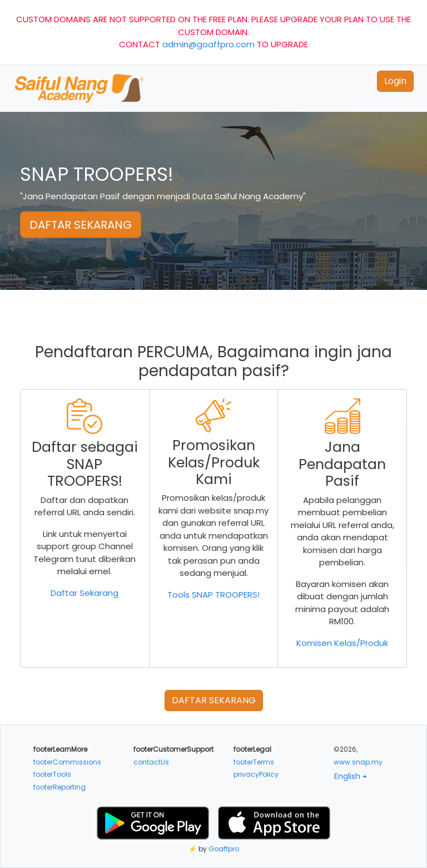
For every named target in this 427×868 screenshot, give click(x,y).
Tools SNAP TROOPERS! (213, 595)
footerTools (52, 774)
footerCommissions (67, 762)
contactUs (151, 762)
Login (395, 81)
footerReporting (59, 787)
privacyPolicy (256, 774)
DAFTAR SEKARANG (81, 225)
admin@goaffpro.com (208, 44)
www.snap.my (358, 762)
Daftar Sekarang (85, 593)
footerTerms (254, 762)
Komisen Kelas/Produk (342, 643)
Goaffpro (224, 849)
